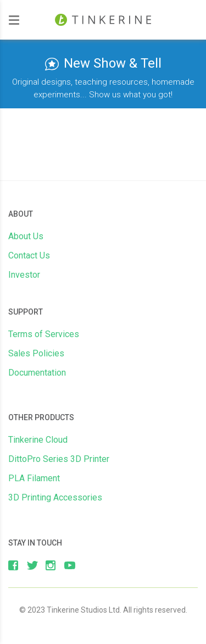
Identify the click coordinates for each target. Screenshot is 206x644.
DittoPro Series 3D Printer (59, 459)
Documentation (37, 373)
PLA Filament (34, 478)
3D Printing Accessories (55, 497)
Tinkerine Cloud (38, 440)
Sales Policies (36, 353)
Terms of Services (44, 334)
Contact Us (29, 255)
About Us (26, 236)
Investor (24, 275)
